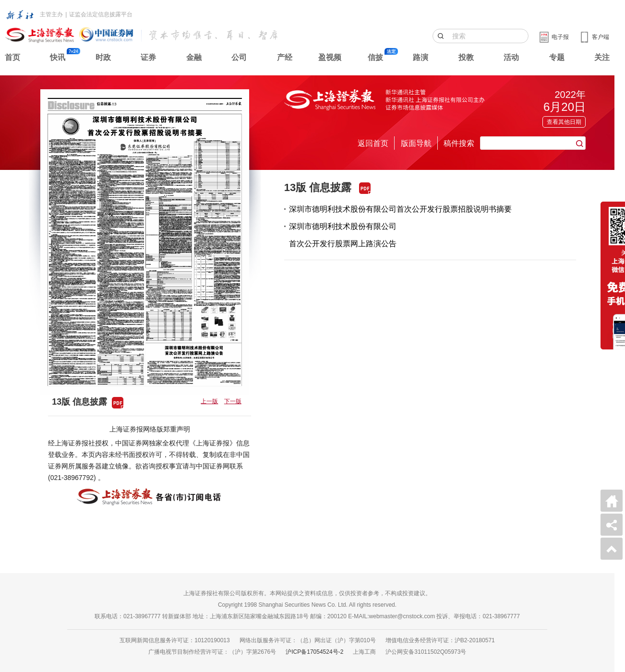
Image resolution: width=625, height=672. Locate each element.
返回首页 (373, 143)
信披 (375, 57)
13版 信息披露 (318, 187)
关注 (602, 57)
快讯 (58, 57)
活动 (511, 57)
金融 (194, 57)
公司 (239, 57)
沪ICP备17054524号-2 (314, 652)
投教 (466, 57)
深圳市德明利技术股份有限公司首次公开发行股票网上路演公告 (343, 235)
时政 (103, 57)
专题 (557, 57)
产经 (285, 57)
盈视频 (330, 57)
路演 (421, 57)
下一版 (233, 401)
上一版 (209, 401)
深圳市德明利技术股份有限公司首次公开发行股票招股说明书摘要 (400, 209)
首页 (12, 57)
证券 (148, 57)
